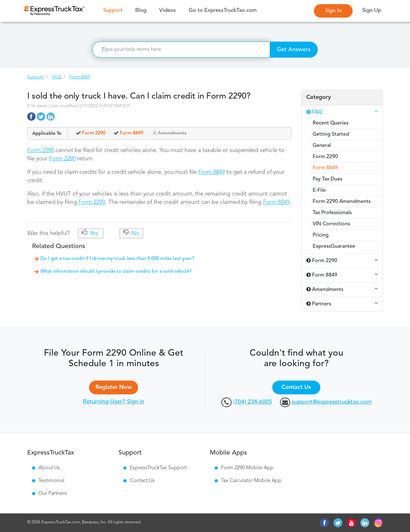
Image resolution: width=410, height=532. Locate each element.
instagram (378, 523)
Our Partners (53, 494)
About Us (49, 468)
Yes (94, 233)
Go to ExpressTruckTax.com (223, 10)
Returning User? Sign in (114, 402)
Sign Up (372, 10)
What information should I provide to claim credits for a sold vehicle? (116, 272)
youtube (351, 523)
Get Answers (294, 50)
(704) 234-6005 (253, 402)
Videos (168, 10)
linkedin (365, 523)
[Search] (181, 50)
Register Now (114, 387)
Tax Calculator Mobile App (251, 481)
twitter (338, 523)
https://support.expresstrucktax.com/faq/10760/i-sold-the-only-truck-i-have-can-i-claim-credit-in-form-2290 (31, 117)
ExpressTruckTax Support (158, 468)
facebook (324, 523)
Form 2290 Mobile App (247, 468)
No (135, 233)
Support (114, 10)
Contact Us (296, 387)
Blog (141, 10)
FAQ (57, 77)
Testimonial (51, 481)
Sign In (333, 11)
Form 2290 (41, 150)
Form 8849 (80, 77)
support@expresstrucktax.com (332, 402)
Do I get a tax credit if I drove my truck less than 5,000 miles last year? (117, 259)
